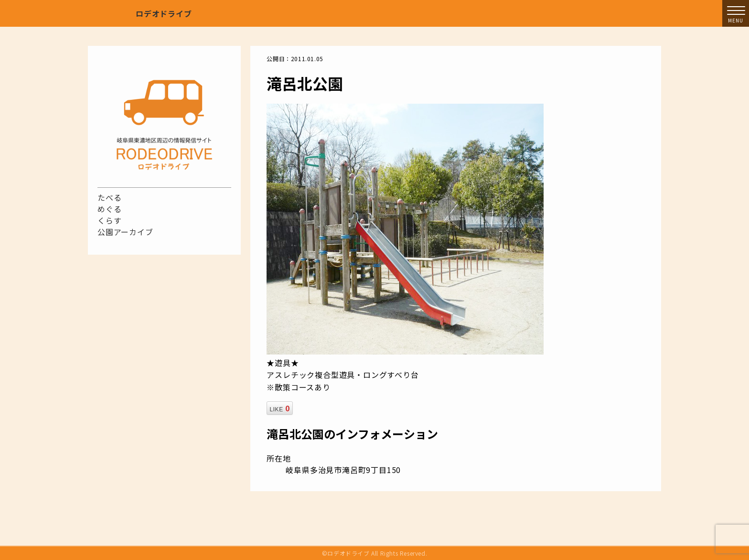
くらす (109, 220)
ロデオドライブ (164, 13)
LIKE (279, 408)
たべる (109, 197)
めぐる (109, 209)
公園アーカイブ (125, 232)
